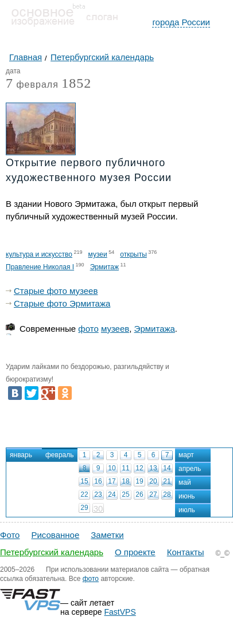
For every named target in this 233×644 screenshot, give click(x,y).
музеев (115, 329)
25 (125, 494)
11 (125, 468)
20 (153, 481)
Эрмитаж (104, 267)
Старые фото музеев (56, 291)
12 (139, 468)
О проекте (135, 552)
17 (112, 481)
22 (84, 494)
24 (112, 494)
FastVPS (120, 612)
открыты (133, 254)
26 (139, 494)
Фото (10, 535)
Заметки (107, 535)
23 (98, 494)
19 (139, 481)
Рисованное (55, 535)
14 (167, 468)
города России (181, 22)
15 (84, 481)
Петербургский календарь (52, 552)
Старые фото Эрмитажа (62, 303)
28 (167, 494)
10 (112, 468)
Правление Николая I (40, 267)
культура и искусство (39, 254)
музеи (98, 254)
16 (98, 481)
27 (153, 494)
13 (153, 468)
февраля (32, 85)
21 (167, 481)
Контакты (186, 552)
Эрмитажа (155, 329)
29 (84, 508)
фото (88, 329)
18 (125, 481)
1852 (76, 83)
